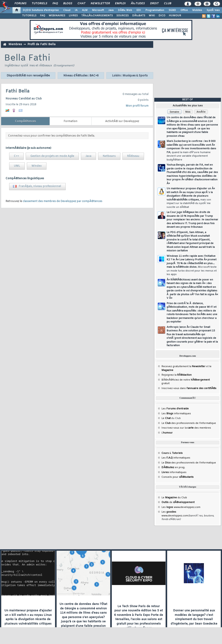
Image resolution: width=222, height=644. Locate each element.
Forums (20, 4)
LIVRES (73, 16)
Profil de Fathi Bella (41, 44)
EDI (139, 10)
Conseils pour (178, 477)
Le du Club (174, 498)
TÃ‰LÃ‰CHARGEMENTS (97, 16)
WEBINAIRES (57, 16)
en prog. (173, 467)
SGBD (172, 10)
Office (184, 10)
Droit (154, 4)
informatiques (174, 472)
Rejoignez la (177, 375)
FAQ (55, 4)
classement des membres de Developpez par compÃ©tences (63, 201)
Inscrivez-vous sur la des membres (186, 428)
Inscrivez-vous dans (189, 388)
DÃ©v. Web (125, 10)
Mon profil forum (137, 106)
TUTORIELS (29, 16)
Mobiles (197, 10)
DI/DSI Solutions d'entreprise (41, 10)
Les (175, 409)
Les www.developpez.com (181, 507)
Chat (81, 4)
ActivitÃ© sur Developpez (122, 121)
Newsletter (100, 4)
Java (111, 10)
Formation (71, 121)
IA (76, 10)
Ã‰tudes (138, 4)
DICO (162, 16)
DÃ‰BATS (139, 16)
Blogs (68, 4)
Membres (15, 44)
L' (167, 433)
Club (168, 4)
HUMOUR (175, 16)
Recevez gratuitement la (183, 366)
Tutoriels (39, 4)
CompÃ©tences (25, 121)
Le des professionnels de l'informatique (189, 423)
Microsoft (98, 10)
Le (166, 418)
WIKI (152, 16)
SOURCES (123, 16)
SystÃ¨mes (213, 10)
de (178, 502)
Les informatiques (176, 414)
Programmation (155, 10)
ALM (85, 10)
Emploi (120, 4)
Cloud (67, 10)
